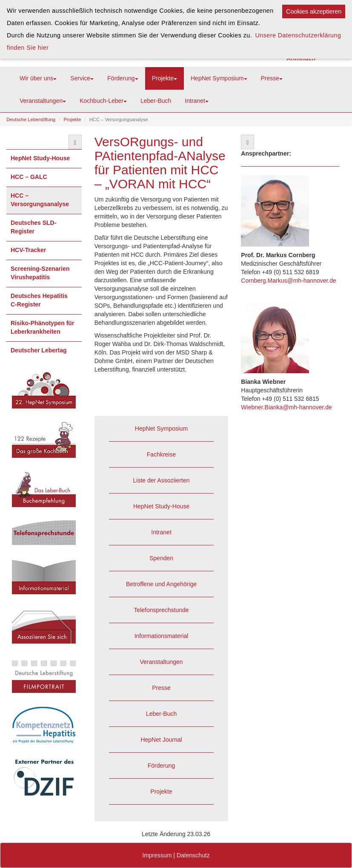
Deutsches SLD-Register (33, 227)
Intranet (196, 101)
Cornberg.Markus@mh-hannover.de (289, 281)
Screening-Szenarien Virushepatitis (40, 273)
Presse (272, 78)
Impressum (157, 855)
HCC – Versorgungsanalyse (40, 200)
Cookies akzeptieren (314, 11)
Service (82, 78)
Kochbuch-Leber (103, 101)
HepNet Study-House (40, 158)
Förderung (123, 78)
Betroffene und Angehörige (161, 584)
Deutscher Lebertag (39, 350)
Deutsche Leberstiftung (31, 119)
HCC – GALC (29, 177)
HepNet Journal (161, 740)
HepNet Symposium (219, 78)
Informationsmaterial (162, 636)
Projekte (165, 78)
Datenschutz (193, 855)
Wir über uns (38, 78)
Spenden (161, 558)
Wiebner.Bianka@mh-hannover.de (286, 407)
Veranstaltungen (43, 101)
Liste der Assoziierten (162, 480)
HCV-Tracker (28, 250)
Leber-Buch (156, 101)
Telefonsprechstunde (161, 610)
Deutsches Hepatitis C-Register (39, 300)
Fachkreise (161, 454)
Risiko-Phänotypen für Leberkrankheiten (42, 327)
